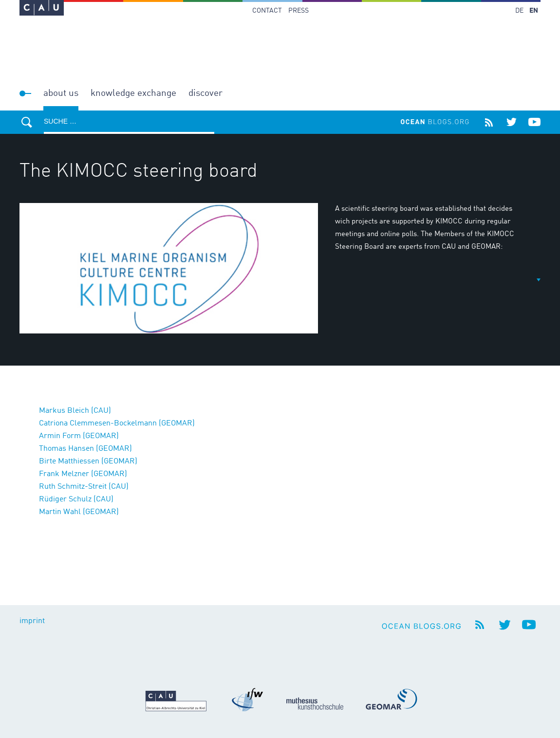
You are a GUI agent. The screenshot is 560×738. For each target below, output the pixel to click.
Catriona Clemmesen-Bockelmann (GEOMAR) (117, 424)
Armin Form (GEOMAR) (79, 436)
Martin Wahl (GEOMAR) (79, 512)
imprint (32, 621)
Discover (205, 93)
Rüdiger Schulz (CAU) (76, 499)
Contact (267, 11)
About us (61, 93)
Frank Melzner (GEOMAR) (83, 474)
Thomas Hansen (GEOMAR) (85, 449)
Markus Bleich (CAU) (75, 411)
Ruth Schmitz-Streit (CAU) (84, 487)
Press (299, 11)
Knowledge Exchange (133, 93)
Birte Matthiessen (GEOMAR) (88, 461)
